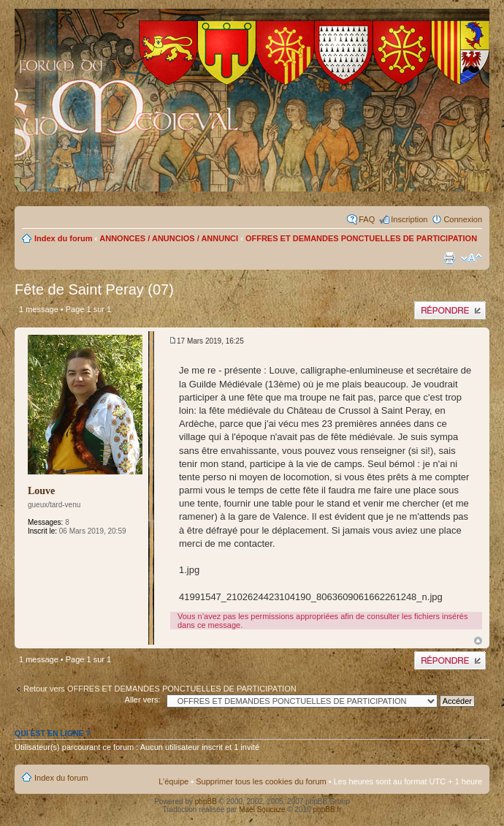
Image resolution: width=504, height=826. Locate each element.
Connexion (463, 219)
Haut (478, 641)
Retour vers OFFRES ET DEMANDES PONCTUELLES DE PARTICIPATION (160, 689)
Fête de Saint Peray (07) (94, 289)
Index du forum (63, 238)
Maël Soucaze (262, 810)
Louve (41, 491)
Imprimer (449, 258)
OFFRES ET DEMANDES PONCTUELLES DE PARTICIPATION (361, 238)
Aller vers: (143, 700)
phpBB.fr (328, 810)
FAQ (367, 219)
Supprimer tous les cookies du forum (261, 781)
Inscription (409, 219)
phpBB (206, 802)
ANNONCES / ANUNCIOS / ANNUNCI (169, 238)
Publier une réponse (450, 310)
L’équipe (173, 781)
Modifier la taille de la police (471, 258)
